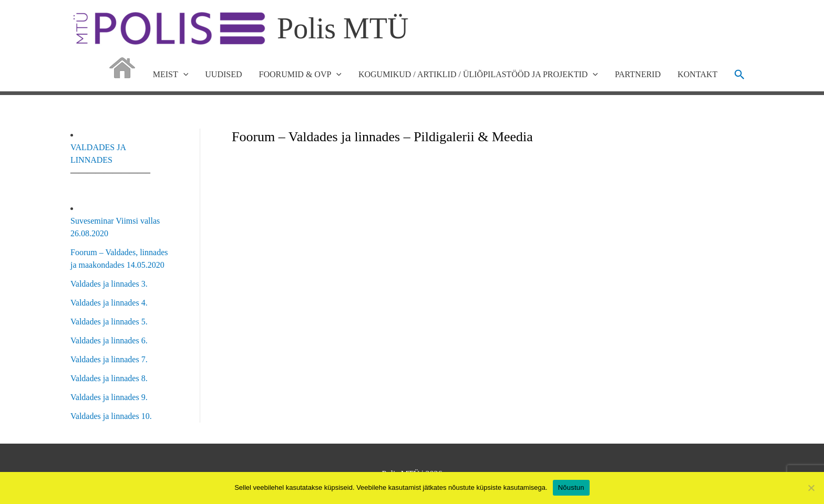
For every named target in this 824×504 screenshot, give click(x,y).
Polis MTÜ (343, 28)
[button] (740, 75)
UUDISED (223, 74)
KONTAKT (697, 74)
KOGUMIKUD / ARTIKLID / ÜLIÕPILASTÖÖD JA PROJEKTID (478, 75)
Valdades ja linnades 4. (109, 303)
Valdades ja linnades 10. (111, 416)
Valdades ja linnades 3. (109, 284)
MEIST (171, 75)
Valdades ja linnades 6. (109, 340)
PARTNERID (638, 74)
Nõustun (571, 487)
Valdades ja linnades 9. (109, 397)
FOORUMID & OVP (300, 75)
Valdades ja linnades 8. (109, 378)
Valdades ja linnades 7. (109, 359)
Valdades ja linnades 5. (109, 322)
